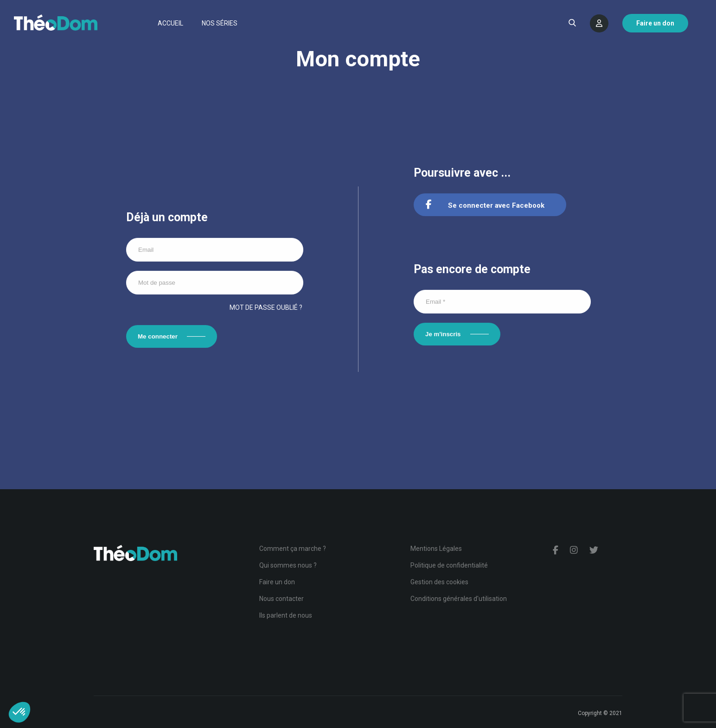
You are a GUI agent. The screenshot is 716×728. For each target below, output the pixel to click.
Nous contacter (281, 599)
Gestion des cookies (439, 582)
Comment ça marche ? (293, 549)
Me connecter (158, 337)
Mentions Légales (436, 549)
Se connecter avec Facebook (485, 206)
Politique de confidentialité (449, 565)
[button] (19, 712)
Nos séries (220, 23)
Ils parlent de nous (286, 615)
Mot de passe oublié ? (266, 308)
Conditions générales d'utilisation (459, 599)
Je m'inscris (443, 335)
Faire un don (277, 582)
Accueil (170, 23)
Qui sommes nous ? (288, 565)
